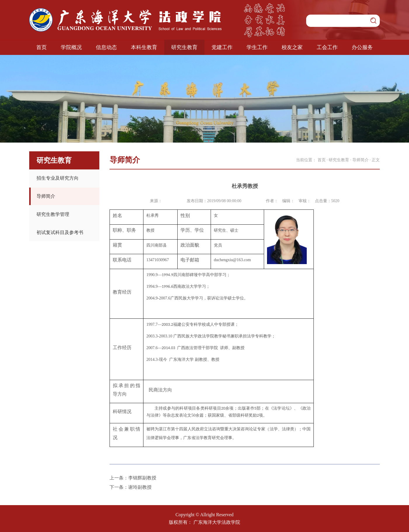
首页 (41, 47)
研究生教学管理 (53, 214)
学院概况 (71, 47)
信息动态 (106, 47)
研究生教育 (184, 47)
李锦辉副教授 (142, 478)
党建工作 (222, 47)
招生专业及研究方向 (58, 178)
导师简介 (46, 196)
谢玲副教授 (140, 487)
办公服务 (362, 47)
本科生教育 (144, 47)
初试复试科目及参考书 (60, 232)
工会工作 (327, 47)
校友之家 (292, 47)
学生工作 (257, 47)
